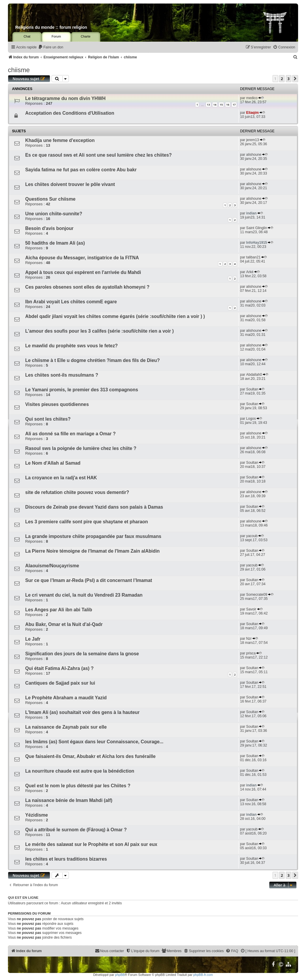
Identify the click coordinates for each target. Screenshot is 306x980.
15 (221, 105)
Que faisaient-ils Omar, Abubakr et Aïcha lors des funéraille (90, 756)
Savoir (251, 609)
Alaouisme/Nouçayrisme (52, 566)
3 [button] (289, 79)
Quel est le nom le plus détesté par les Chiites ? (78, 786)
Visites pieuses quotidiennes (57, 404)
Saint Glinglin (257, 228)
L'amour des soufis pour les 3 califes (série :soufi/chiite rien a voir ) (100, 331)
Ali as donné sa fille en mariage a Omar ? (70, 434)
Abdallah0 (254, 375)
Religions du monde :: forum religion (51, 27)
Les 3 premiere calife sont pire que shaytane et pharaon (87, 522)
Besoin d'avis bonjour (49, 228)
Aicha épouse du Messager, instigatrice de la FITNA (82, 258)
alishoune (254, 155)
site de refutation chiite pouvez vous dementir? (77, 492)
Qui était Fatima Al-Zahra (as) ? (59, 668)
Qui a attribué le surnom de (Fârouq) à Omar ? (76, 830)
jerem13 (253, 140)
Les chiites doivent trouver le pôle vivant (70, 184)
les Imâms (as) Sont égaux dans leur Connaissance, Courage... (94, 742)
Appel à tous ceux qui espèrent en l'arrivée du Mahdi (83, 272)
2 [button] (282, 79)
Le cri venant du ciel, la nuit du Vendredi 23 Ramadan (84, 595)
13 (208, 105)
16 (228, 105)
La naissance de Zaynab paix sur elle (66, 727)
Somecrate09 (257, 595)
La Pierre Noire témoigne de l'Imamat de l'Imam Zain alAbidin (92, 551)
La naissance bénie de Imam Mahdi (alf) (69, 800)
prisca (251, 653)
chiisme (19, 70)
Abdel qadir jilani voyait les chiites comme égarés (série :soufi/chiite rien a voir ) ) (115, 316)
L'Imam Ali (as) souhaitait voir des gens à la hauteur (82, 712)
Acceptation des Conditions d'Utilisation (70, 113)
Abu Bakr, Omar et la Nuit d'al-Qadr (64, 624)
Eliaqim (253, 113)
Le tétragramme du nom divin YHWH (65, 98)
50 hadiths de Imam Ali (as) (55, 243)
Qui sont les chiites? (48, 419)
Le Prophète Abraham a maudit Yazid (66, 698)
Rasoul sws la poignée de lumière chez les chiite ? (81, 448)
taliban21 (253, 257)
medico (252, 98)
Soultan (252, 389)
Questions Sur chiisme (50, 199)
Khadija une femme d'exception (60, 140)
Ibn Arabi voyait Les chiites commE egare (71, 302)
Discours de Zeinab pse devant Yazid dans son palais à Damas (94, 507)
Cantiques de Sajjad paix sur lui (60, 683)
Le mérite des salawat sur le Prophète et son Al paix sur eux (91, 844)
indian (251, 213)
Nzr (249, 639)
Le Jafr (33, 639)
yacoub (252, 536)
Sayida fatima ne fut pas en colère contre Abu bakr (81, 170)
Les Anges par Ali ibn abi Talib (59, 610)
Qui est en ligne (23, 898)
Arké (250, 272)
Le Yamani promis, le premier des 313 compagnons (82, 390)
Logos (251, 419)
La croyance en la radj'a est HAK (61, 478)
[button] (295, 79)
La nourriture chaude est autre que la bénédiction (80, 771)
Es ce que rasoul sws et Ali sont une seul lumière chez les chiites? (98, 155)
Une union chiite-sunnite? (54, 214)
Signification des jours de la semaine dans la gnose (82, 654)
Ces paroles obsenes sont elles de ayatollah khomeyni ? (87, 287)
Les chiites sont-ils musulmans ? (62, 375)
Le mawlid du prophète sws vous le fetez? (72, 346)
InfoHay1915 (257, 243)
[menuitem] (51, 47)
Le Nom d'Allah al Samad (53, 463)
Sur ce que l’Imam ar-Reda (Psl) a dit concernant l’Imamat (89, 580)
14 (215, 105)
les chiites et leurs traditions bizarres (66, 859)
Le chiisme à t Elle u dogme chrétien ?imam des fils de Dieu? (92, 360)
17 (234, 105)
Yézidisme (36, 815)
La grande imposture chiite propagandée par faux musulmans (93, 536)
